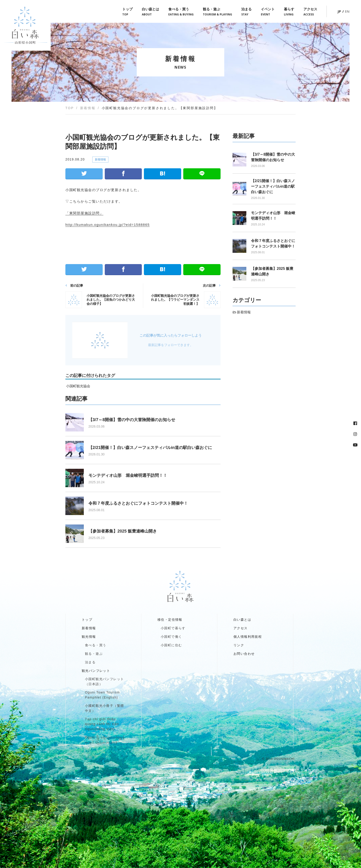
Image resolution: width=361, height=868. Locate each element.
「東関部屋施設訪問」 (84, 213)
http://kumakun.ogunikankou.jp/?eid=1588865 (108, 225)
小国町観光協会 (78, 386)
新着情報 (100, 160)
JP (339, 11)
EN (347, 11)
